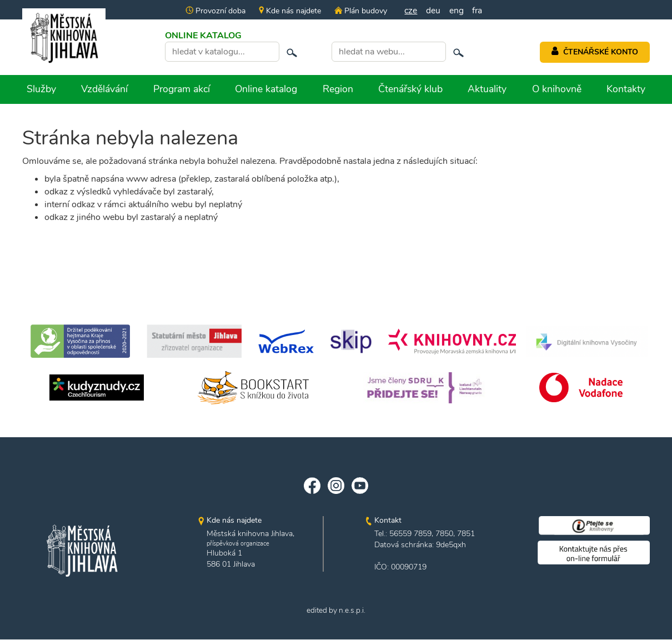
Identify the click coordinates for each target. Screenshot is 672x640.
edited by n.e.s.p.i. (336, 611)
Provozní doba (214, 11)
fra (478, 11)
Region (338, 89)
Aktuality (487, 89)
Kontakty (626, 89)
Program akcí (182, 89)
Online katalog (266, 89)
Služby (41, 89)
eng (457, 11)
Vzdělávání (104, 89)
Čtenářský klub (410, 89)
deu (433, 11)
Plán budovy (359, 11)
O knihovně (557, 89)
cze (410, 11)
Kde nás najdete (289, 11)
